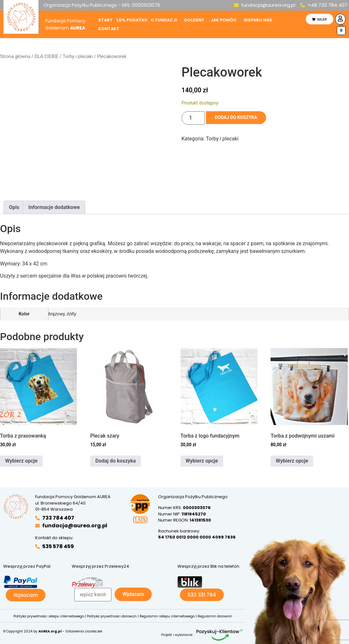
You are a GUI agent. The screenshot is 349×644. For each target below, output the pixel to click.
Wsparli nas (258, 20)
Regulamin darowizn (215, 616)
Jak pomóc (224, 20)
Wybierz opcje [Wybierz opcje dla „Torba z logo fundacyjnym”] (202, 461)
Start (106, 20)
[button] (166, 20)
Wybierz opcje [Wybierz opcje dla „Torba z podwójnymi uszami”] (292, 461)
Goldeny (194, 20)
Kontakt (109, 29)
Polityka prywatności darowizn (112, 616)
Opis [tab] (14, 207)
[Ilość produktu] (193, 118)
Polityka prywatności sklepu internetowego (49, 616)
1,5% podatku (132, 20)
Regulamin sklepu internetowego (167, 616)
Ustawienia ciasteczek (84, 631)
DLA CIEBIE (46, 56)
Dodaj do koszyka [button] (116, 461)
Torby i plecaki (78, 56)
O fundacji (164, 20)
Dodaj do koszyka (239, 118)
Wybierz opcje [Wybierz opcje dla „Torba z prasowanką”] (21, 461)
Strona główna (15, 56)
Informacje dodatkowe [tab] (54, 207)
